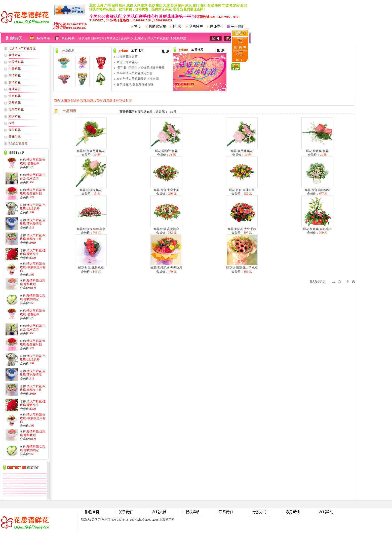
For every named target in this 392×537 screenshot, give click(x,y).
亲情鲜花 (15, 75)
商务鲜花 (15, 130)
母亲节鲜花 (16, 109)
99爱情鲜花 (16, 62)
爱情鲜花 (15, 55)
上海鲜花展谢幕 (127, 57)
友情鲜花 (15, 82)
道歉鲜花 (15, 96)
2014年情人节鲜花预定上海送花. (138, 79)
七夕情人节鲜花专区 (22, 48)
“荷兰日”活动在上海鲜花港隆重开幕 (141, 68)
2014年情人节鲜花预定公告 (135, 73)
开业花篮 (15, 89)
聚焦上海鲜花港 (127, 62)
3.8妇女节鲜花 (18, 143)
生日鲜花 (15, 69)
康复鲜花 (15, 103)
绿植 (12, 123)
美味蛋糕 (15, 137)
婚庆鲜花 (15, 116)
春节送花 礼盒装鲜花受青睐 (135, 84)
